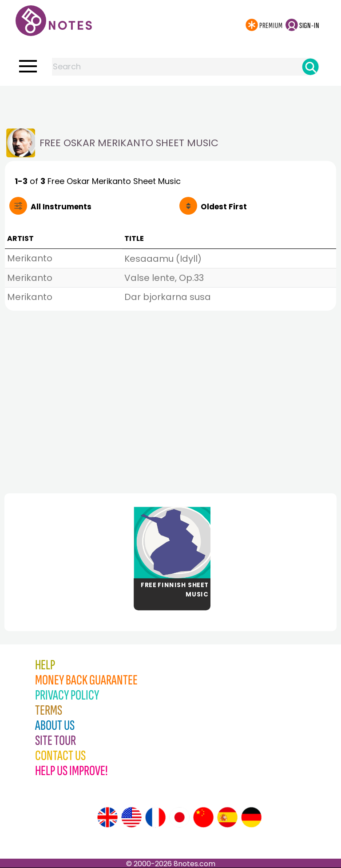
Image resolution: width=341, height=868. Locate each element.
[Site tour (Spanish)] (227, 817)
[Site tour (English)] (107, 817)
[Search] (310, 67)
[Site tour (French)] (155, 817)
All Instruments (61, 207)
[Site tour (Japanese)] (179, 817)
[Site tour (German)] (251, 817)
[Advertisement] (170, 104)
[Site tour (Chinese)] (203, 817)
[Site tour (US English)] (131, 817)
